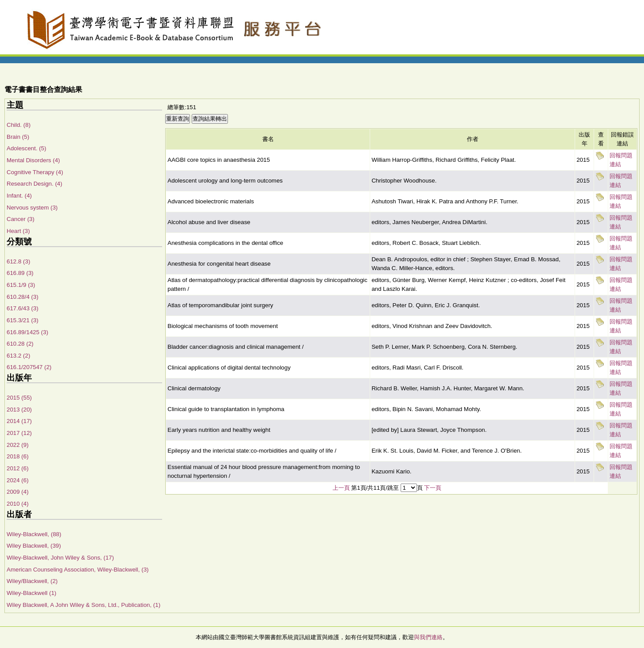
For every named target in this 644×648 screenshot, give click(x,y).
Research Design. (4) (34, 184)
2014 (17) (19, 421)
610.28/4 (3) (23, 297)
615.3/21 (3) (23, 320)
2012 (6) (18, 468)
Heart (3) (18, 231)
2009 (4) (18, 492)
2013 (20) (19, 410)
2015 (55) (19, 398)
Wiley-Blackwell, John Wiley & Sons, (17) (60, 558)
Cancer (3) (21, 219)
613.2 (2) (18, 356)
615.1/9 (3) (21, 285)
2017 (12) (19, 433)
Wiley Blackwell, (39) (34, 546)
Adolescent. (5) (27, 148)
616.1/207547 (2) (29, 367)
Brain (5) (18, 137)
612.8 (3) (18, 261)
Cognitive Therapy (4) (35, 172)
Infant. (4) (19, 196)
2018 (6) (18, 456)
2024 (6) (18, 480)
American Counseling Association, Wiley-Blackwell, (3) (78, 570)
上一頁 (341, 488)
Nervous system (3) (32, 208)
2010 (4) (18, 504)
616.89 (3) (20, 273)
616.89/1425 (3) (27, 332)
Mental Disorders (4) (33, 160)
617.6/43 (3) (23, 308)
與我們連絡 (428, 637)
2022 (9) (18, 445)
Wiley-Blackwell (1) (32, 593)
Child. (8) (19, 125)
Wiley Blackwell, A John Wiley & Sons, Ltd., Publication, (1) (83, 605)
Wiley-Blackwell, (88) (34, 534)
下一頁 (433, 488)
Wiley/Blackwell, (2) (32, 581)
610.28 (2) (20, 344)
